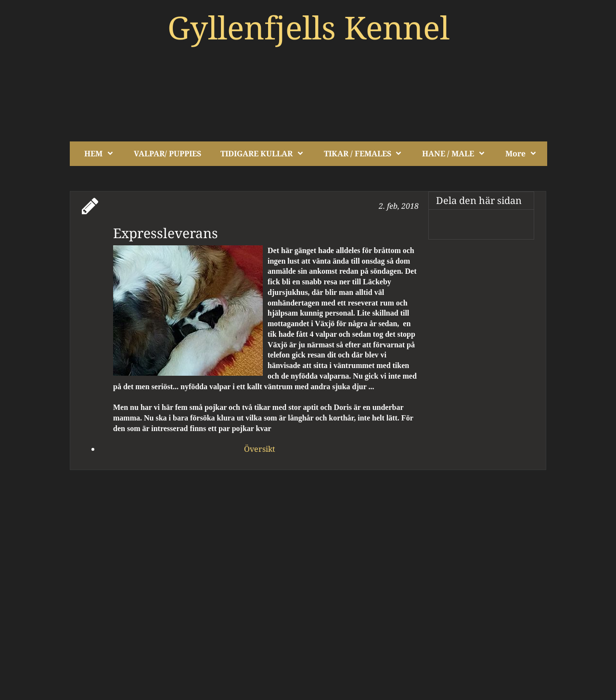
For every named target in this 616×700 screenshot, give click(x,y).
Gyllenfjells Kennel (308, 27)
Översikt (260, 449)
